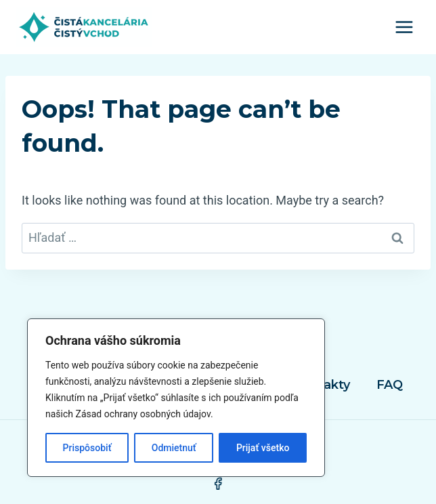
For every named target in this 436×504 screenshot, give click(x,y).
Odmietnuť (174, 448)
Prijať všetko (263, 448)
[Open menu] (404, 27)
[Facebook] (218, 484)
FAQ (390, 385)
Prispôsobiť (87, 448)
